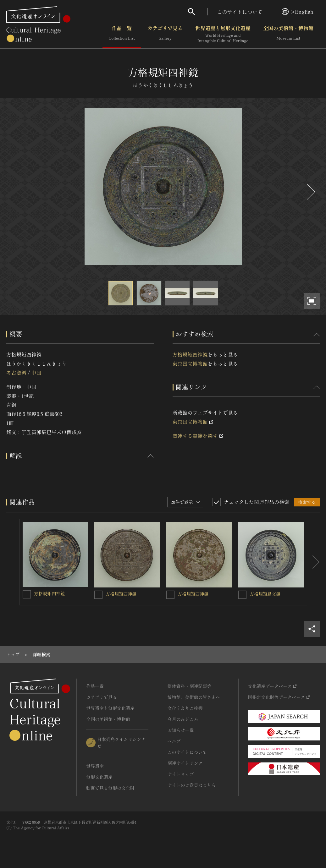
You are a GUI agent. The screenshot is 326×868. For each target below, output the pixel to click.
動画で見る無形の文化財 (110, 788)
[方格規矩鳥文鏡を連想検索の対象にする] (242, 595)
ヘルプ (174, 741)
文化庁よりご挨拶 (185, 708)
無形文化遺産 (99, 777)
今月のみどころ (183, 719)
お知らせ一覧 (181, 730)
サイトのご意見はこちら (192, 785)
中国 (36, 373)
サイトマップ (181, 774)
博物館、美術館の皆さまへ (194, 697)
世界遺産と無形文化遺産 (223, 34)
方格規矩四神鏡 (190, 354)
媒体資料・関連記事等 (190, 686)
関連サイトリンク (185, 763)
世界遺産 (95, 766)
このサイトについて (240, 12)
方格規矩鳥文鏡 (265, 594)
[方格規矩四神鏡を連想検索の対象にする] (27, 594)
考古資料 (16, 373)
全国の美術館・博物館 (288, 34)
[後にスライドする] (310, 192)
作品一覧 (122, 34)
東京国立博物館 (190, 363)
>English (298, 12)
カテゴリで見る (165, 34)
